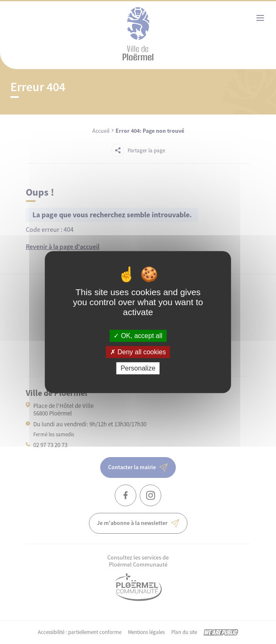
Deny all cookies (138, 352)
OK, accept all (138, 336)
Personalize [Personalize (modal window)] (138, 368)
